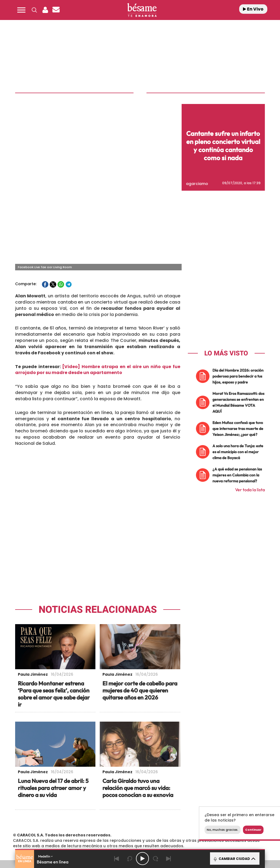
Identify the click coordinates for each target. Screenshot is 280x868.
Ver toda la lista (250, 410)
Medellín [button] (46, 856)
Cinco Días (156, 818)
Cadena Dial (177, 818)
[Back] (116, 859)
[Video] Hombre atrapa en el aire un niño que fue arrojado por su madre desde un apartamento (98, 290)
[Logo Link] (142, 10)
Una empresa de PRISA (35, 814)
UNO (120, 818)
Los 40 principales (109, 810)
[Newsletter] (56, 10)
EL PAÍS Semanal (197, 818)
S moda (179, 826)
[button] (21, 10)
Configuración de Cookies (226, 788)
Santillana (134, 810)
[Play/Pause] (142, 859)
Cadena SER (186, 810)
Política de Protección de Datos (128, 788)
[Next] (168, 859)
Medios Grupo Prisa (35, 827)
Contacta (38, 788)
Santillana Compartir (163, 810)
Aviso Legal (84, 788)
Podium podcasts (133, 826)
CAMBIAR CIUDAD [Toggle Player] (234, 859)
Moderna (106, 826)
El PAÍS (83, 810)
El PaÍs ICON (156, 826)
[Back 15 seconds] (129, 859)
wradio (136, 818)
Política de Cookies (180, 788)
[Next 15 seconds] (155, 859)
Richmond (80, 826)
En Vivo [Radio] (253, 9)
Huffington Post (90, 818)
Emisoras (60, 788)
